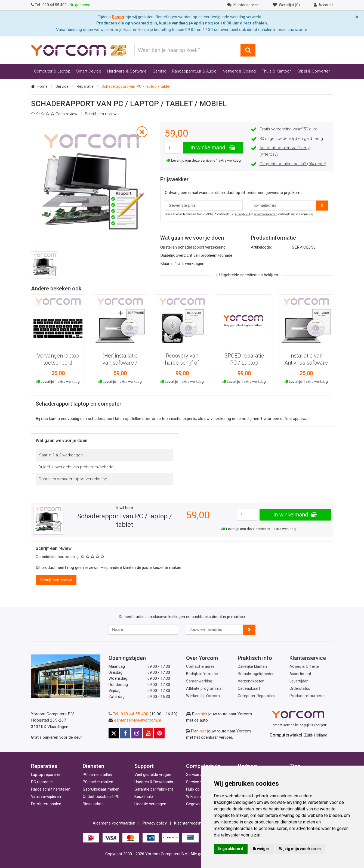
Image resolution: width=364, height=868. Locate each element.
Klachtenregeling (189, 823)
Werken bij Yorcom (203, 696)
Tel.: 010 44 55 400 (131, 714)
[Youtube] (148, 733)
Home (42, 86)
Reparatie (85, 86)
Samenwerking (199, 681)
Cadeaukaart (249, 689)
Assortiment (300, 674)
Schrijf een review (101, 114)
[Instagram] (137, 733)
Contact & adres (200, 667)
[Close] (357, 17)
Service (62, 86)
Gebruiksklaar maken (101, 789)
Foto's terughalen (46, 804)
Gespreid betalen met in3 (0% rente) (293, 164)
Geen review (55, 114)
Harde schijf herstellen (51, 789)
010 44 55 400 (49, 5)
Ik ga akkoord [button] (231, 849)
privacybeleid (243, 214)
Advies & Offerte (304, 667)
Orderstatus (300, 689)
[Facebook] (125, 733)
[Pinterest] (159, 733)
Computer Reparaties (257, 696)
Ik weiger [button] (261, 849)
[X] (114, 733)
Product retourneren (308, 696)
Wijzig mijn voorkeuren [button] (300, 849)
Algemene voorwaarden (114, 823)
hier (204, 714)
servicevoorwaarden (266, 214)
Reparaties (44, 766)
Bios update (93, 804)
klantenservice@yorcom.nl (137, 720)
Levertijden (299, 681)
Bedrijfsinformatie (202, 674)
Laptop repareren (46, 775)
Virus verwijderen (46, 797)
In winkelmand (213, 148)
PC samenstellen (97, 775)
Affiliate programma (204, 689)
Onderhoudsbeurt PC (101, 797)
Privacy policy (155, 823)
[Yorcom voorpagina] (79, 50)
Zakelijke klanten (252, 667)
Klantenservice (308, 658)
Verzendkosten (251, 681)
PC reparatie (42, 782)
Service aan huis (200, 775)
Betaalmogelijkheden (256, 674)
